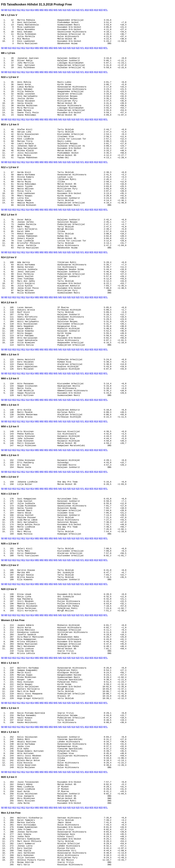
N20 (78, 10)
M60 (42, 10)
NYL (82, 10)
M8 (6, 10)
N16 (64, 10)
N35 (69, 10)
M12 (23, 10)
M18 (96, 10)
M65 (37, 10)
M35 (91, 10)
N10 (10, 10)
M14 (32, 10)
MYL (106, 10)
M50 (51, 10)
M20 (101, 10)
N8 (2, 10)
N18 (73, 10)
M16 (87, 10)
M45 (56, 10)
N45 (60, 10)
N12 (19, 10)
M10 (14, 10)
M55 (46, 10)
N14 (28, 10)
